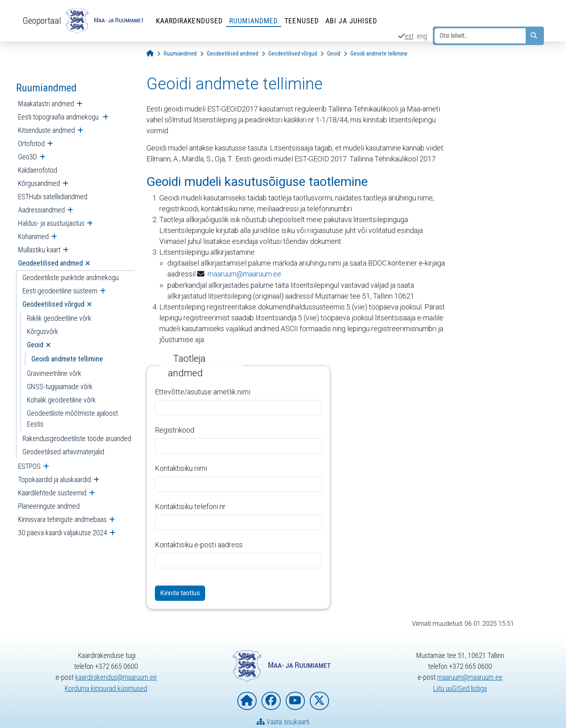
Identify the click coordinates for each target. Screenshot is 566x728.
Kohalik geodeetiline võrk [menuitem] (61, 400)
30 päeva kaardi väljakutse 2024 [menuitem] (63, 533)
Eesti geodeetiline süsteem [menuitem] (60, 291)
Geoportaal (42, 21)
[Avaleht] (150, 54)
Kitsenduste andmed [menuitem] (46, 130)
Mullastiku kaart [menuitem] (39, 250)
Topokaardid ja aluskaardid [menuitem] (55, 479)
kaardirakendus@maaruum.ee (116, 677)
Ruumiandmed (254, 21)
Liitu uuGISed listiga (460, 688)
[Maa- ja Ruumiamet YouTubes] (295, 701)
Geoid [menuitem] (35, 345)
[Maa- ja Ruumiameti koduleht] (247, 701)
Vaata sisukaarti (283, 722)
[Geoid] (334, 54)
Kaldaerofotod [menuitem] (38, 170)
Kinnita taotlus (180, 593)
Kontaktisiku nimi (181, 468)
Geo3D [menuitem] (28, 157)
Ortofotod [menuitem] (31, 143)
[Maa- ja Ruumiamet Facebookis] (271, 701)
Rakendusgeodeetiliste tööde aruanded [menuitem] (77, 438)
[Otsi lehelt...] (480, 36)
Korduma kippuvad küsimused (106, 688)
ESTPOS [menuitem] (29, 466)
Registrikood (175, 430)
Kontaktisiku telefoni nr (190, 506)
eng (422, 36)
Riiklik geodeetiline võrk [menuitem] (59, 318)
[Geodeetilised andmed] (233, 54)
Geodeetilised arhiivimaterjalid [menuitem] (63, 452)
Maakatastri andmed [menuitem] (46, 104)
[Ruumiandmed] (180, 54)
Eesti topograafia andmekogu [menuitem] (59, 117)
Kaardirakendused (190, 21)
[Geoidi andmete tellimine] (379, 54)
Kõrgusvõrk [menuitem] (43, 331)
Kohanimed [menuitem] (33, 236)
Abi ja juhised (351, 21)
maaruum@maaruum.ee (244, 274)
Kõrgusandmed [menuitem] (39, 183)
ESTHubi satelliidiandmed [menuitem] (53, 197)
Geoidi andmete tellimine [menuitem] (67, 359)
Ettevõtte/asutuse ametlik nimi (203, 391)
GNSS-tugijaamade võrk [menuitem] (60, 387)
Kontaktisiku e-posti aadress (199, 544)
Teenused (302, 21)
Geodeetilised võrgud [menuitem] (54, 304)
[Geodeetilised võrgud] (293, 54)
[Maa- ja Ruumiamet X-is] (319, 701)
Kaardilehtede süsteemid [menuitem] (52, 493)
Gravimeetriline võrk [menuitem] (54, 373)
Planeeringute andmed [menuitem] (49, 506)
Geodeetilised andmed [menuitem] (50, 263)
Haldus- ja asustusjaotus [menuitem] (51, 223)
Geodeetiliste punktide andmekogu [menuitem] (71, 277)
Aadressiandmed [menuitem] (41, 210)
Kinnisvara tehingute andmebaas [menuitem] (62, 519)
